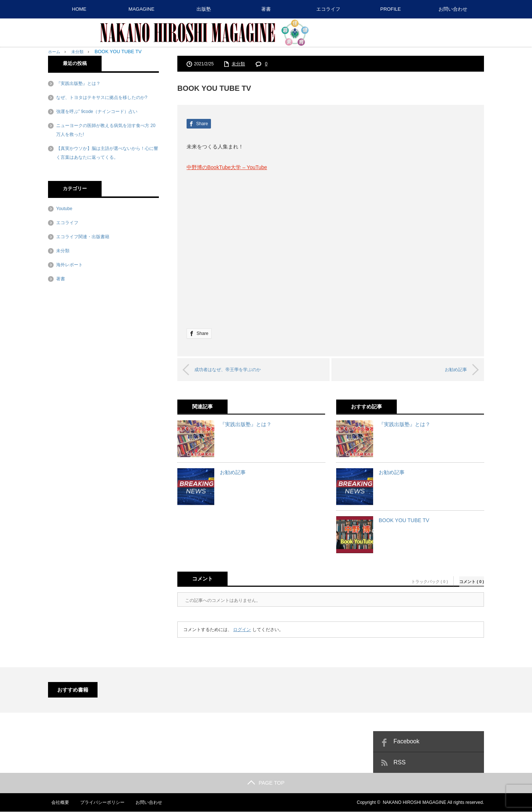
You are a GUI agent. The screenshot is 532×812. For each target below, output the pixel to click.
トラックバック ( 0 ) (430, 579)
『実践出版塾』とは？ (246, 425)
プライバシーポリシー (99, 803)
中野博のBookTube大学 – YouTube (227, 167)
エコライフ (328, 9)
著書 (266, 9)
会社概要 (57, 803)
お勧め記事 (450, 369)
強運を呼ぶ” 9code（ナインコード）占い (97, 112)
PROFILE (391, 9)
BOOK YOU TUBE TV (404, 521)
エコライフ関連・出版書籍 (83, 237)
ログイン (242, 630)
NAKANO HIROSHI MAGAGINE (415, 803)
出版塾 (204, 9)
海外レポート (69, 265)
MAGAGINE (141, 9)
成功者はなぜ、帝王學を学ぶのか (236, 369)
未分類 (238, 64)
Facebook (406, 742)
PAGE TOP (266, 783)
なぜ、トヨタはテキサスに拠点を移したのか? (102, 97)
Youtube (64, 209)
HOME (79, 9)
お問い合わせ (453, 9)
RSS (400, 763)
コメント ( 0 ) (472, 579)
